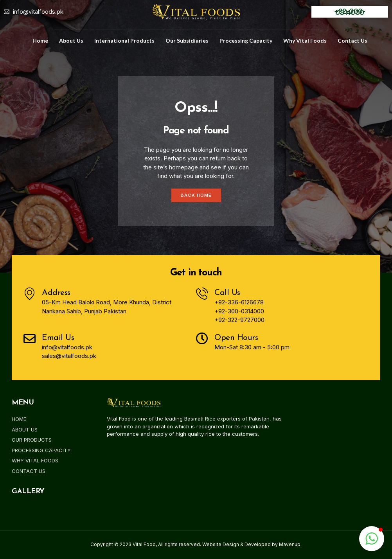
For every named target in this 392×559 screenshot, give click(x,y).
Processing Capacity (246, 40)
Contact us (352, 40)
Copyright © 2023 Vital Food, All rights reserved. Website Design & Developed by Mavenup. (196, 545)
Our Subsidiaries (187, 40)
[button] (372, 539)
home (40, 40)
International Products (124, 40)
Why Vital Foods (305, 40)
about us (71, 40)
